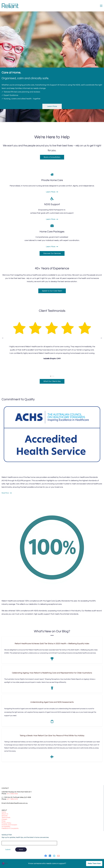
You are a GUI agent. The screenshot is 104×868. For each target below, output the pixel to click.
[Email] (58, 856)
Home (4, 812)
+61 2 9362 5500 (12, 794)
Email (4, 838)
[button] (3, 338)
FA (3, 821)
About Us (5, 814)
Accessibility (6, 827)
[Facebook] (46, 856)
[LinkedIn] (50, 856)
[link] (52, 499)
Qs (4, 821)
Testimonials (6, 818)
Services (5, 816)
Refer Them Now (94, 864)
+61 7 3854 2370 (12, 799)
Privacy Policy (6, 823)
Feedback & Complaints (10, 828)
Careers (4, 819)
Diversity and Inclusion (9, 825)
